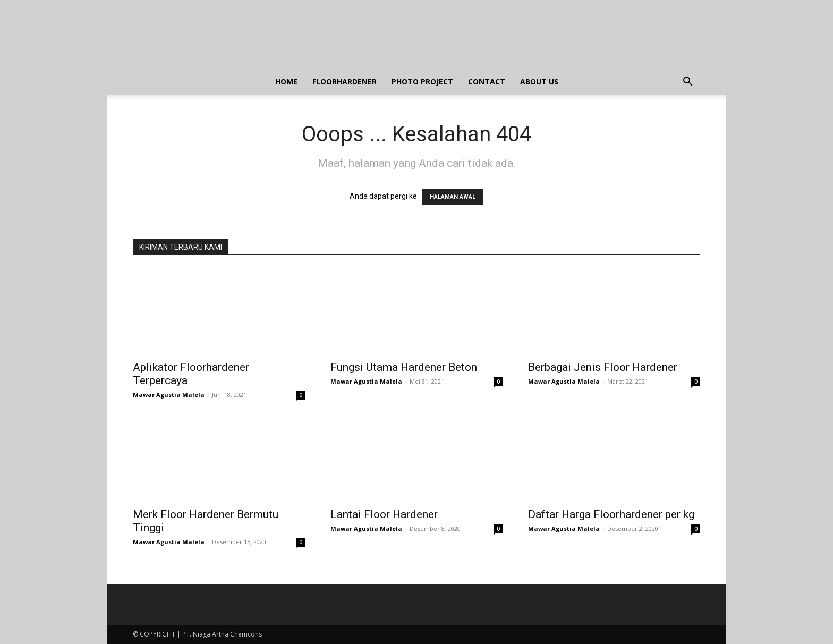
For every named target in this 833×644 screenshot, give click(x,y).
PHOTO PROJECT (422, 82)
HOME (286, 82)
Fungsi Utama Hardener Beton (404, 367)
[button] (687, 83)
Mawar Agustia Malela (169, 395)
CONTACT (487, 82)
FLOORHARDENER (345, 82)
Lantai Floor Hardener (384, 514)
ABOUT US (539, 82)
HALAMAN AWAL (453, 197)
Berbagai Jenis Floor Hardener (603, 367)
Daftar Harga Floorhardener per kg (611, 514)
